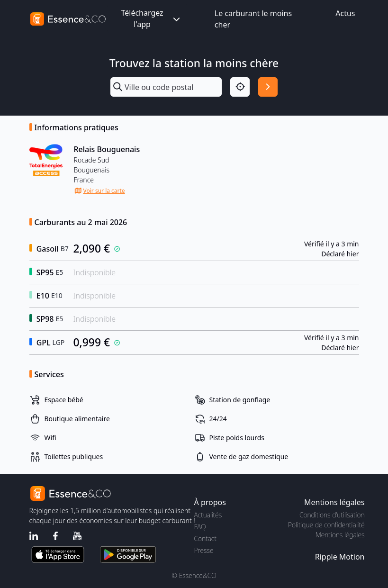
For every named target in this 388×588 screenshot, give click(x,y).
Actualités (208, 515)
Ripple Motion (340, 557)
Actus (345, 13)
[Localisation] (240, 87)
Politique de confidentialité (326, 525)
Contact (205, 538)
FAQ (200, 527)
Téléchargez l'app (151, 18)
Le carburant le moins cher (253, 19)
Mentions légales (340, 535)
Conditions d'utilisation (332, 515)
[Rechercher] (268, 87)
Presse (204, 550)
